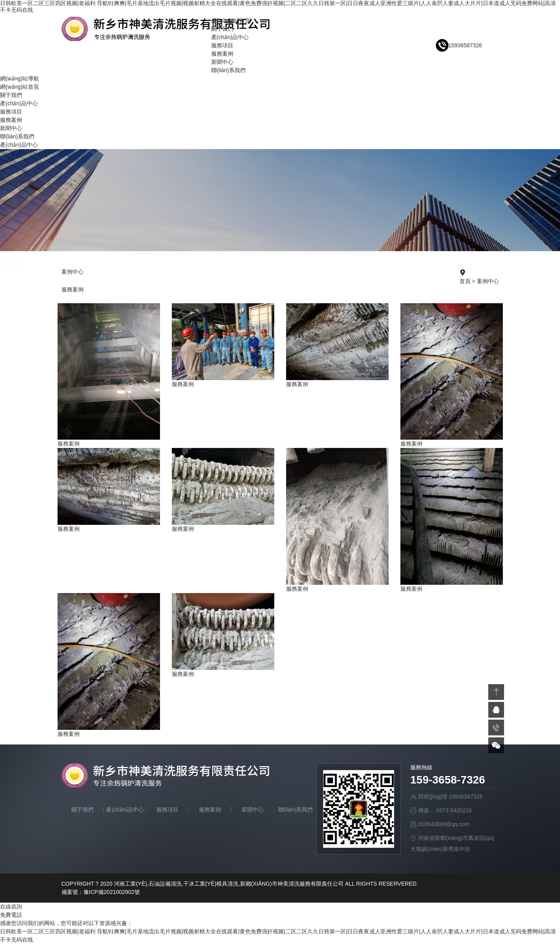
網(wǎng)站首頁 (231, 21)
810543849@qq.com (444, 824)
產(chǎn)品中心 (230, 37)
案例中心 (488, 281)
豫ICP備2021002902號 (112, 892)
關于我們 (222, 29)
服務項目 (222, 45)
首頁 (465, 281)
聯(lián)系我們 (228, 70)
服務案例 (222, 54)
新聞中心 (222, 62)
